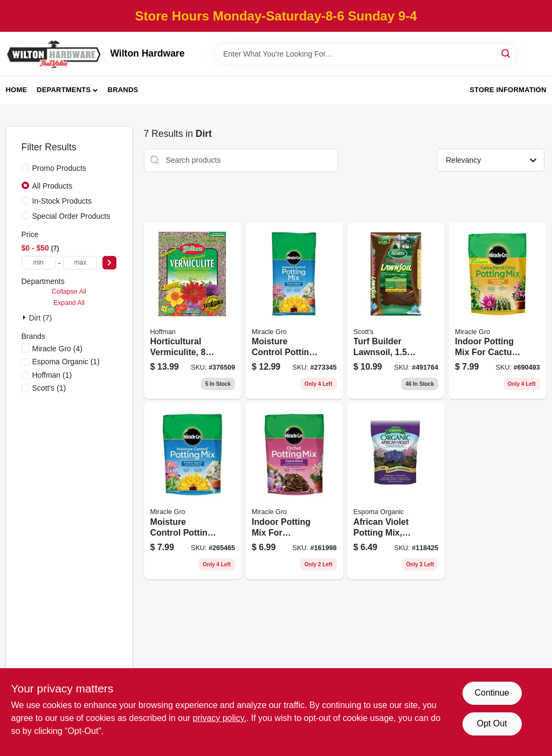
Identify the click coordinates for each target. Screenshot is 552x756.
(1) (66, 362)
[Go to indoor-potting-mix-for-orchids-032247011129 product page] (294, 491)
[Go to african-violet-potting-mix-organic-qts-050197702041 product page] (396, 491)
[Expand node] (25, 317)
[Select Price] (109, 263)
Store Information (508, 90)
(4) (57, 349)
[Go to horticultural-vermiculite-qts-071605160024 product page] (193, 311)
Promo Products (59, 168)
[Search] (506, 53)
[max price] (80, 263)
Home (17, 90)
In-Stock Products (62, 201)
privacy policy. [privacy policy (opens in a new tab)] (220, 718)
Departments (64, 90)
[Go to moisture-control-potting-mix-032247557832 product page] (193, 491)
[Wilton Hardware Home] (54, 54)
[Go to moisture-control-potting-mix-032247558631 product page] (294, 311)
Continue (492, 693)
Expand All (69, 303)
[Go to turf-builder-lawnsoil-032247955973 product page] (396, 311)
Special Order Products (71, 216)
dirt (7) (41, 318)
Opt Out (492, 723)
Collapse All (69, 292)
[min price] (39, 263)
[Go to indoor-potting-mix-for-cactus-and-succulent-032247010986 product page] (498, 311)
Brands (123, 90)
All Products (53, 186)
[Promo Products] (25, 168)
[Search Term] (365, 54)
